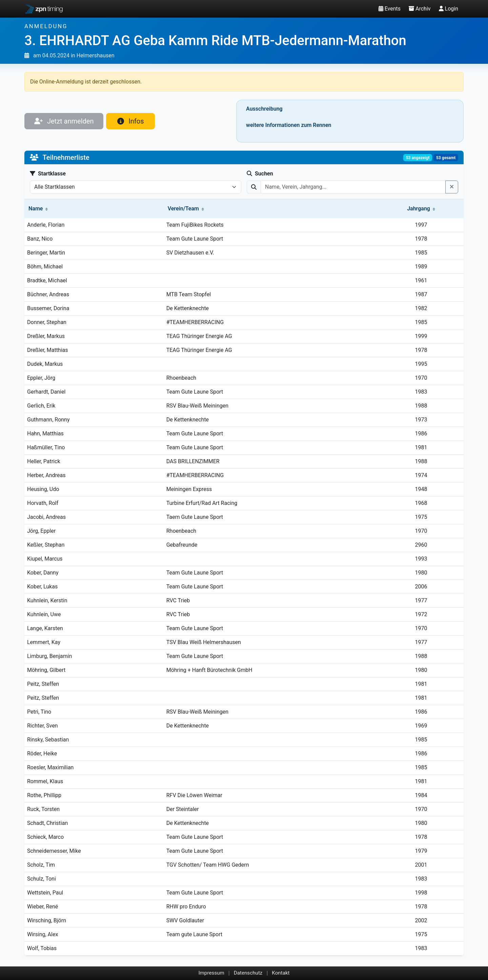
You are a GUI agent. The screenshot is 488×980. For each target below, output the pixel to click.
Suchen (260, 174)
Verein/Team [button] (186, 209)
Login (449, 9)
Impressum (211, 973)
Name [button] (38, 209)
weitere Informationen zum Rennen (289, 125)
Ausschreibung (264, 109)
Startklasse (48, 174)
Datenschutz (248, 973)
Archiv (420, 9)
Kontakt (281, 973)
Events (390, 9)
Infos (130, 121)
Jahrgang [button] (421, 209)
